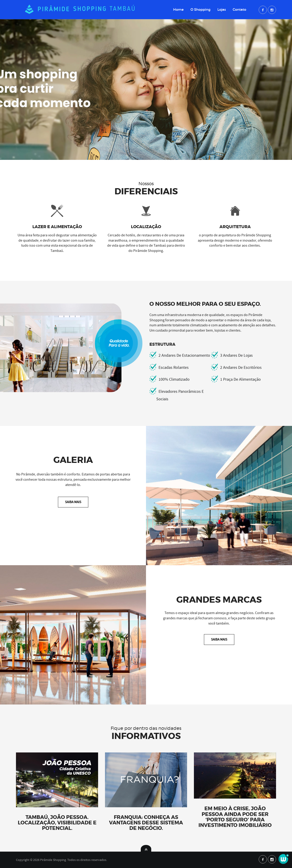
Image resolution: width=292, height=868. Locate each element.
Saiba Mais (73, 502)
